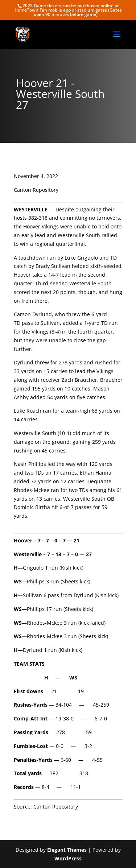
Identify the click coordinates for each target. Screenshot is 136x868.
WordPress (68, 858)
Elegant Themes (67, 850)
